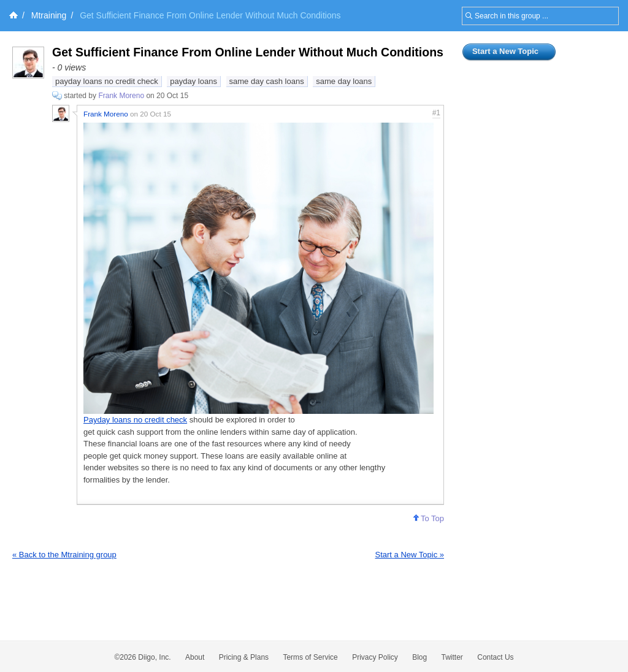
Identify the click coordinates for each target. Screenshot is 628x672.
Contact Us (495, 657)
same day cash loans (267, 81)
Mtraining (49, 15)
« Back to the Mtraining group (64, 555)
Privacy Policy (375, 657)
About (195, 657)
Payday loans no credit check (135, 420)
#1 (436, 113)
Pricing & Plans (244, 657)
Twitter (452, 657)
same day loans (344, 81)
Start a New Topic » (410, 555)
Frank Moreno (121, 96)
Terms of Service (310, 657)
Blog (419, 657)
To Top (429, 518)
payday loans (193, 81)
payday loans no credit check (107, 81)
